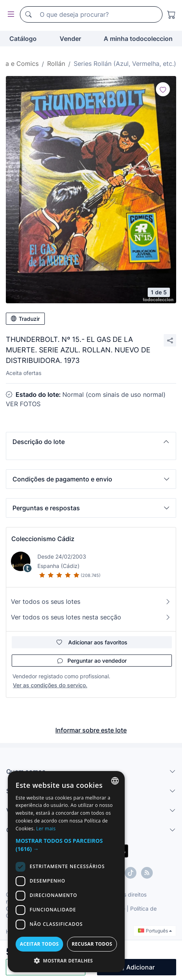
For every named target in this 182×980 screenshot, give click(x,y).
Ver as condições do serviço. (50, 685)
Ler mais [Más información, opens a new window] (46, 829)
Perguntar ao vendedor (92, 661)
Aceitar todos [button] (39, 944)
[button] (91, 442)
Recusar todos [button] (92, 944)
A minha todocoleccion (138, 39)
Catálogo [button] (23, 39)
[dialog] (66, 872)
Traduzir (25, 319)
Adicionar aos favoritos (92, 642)
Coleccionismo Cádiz (43, 539)
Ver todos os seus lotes (91, 601)
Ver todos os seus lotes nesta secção (91, 617)
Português (155, 931)
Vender (70, 39)
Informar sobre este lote (91, 730)
